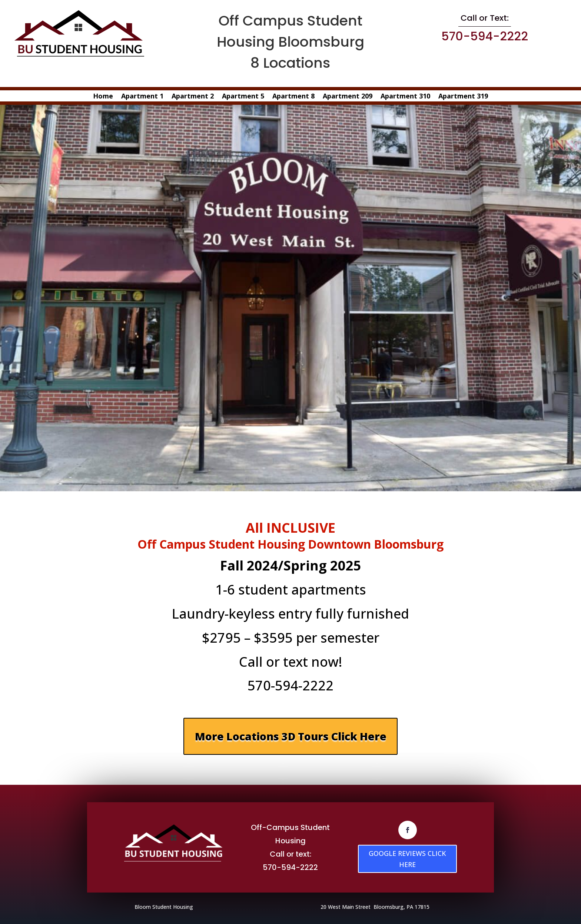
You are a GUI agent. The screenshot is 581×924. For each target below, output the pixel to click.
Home (103, 97)
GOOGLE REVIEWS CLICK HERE (407, 859)
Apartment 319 (463, 97)
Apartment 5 (243, 97)
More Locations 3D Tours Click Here (291, 736)
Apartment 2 (193, 97)
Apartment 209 (348, 97)
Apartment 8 (293, 97)
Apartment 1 (142, 97)
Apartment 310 (405, 97)
